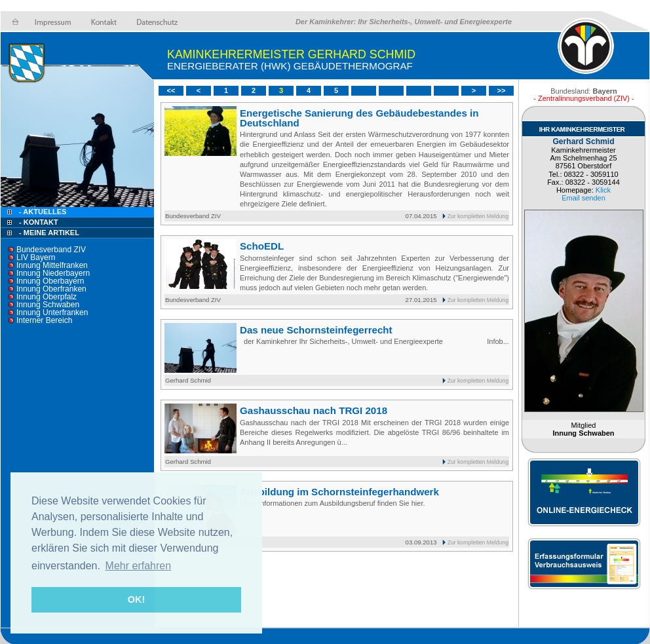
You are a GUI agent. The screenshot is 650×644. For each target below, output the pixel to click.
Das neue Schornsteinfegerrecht (316, 330)
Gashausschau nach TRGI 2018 (314, 410)
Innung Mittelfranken (52, 265)
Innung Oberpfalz (47, 297)
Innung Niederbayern (53, 273)
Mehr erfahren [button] (139, 566)
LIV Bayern (36, 257)
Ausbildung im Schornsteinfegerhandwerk (339, 492)
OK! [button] (136, 599)
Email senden (583, 198)
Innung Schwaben (48, 305)
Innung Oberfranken (51, 289)
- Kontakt (38, 222)
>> (502, 90)
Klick (603, 190)
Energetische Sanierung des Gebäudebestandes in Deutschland (359, 118)
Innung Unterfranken (52, 313)
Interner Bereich (44, 320)
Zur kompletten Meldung (478, 216)
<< (171, 90)
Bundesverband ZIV (51, 250)
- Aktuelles (42, 212)
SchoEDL (262, 246)
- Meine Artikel (49, 233)
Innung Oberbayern (50, 281)
